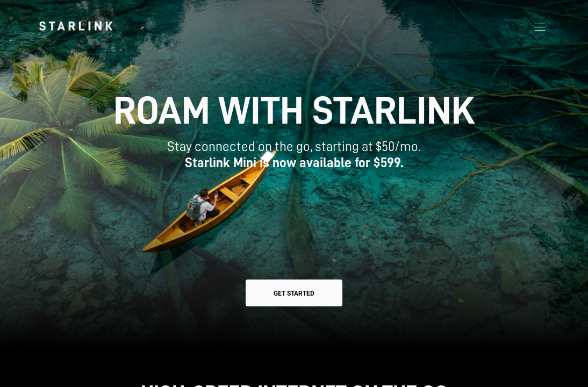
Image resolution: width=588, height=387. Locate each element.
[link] (76, 26)
